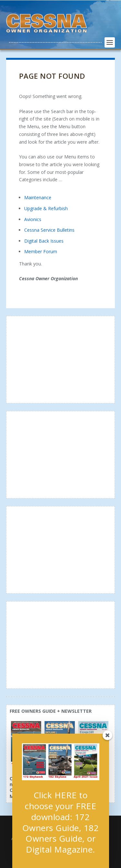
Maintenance (38, 197)
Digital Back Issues (44, 241)
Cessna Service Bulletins (49, 230)
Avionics (33, 219)
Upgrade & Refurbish (46, 208)
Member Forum (41, 251)
